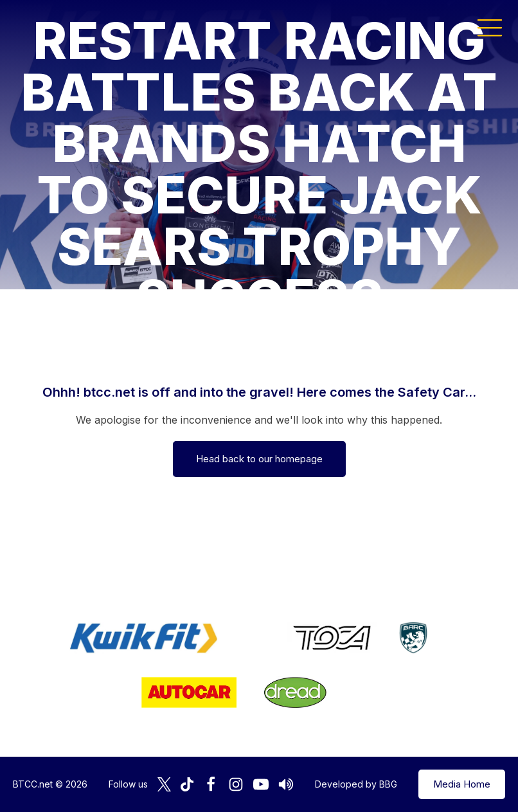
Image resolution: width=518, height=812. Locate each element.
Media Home (462, 784)
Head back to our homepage (259, 459)
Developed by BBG (356, 784)
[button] (490, 27)
